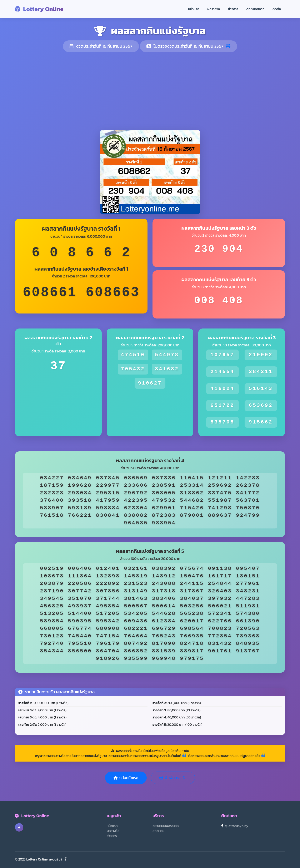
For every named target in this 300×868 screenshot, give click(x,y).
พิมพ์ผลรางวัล (173, 778)
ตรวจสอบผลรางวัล (166, 826)
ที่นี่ (184, 756)
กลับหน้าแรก (126, 778)
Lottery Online (39, 9)
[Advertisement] (150, 91)
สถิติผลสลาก (256, 9)
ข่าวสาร (233, 9)
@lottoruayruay (237, 826)
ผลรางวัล (214, 9)
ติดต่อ (277, 9)
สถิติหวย (158, 831)
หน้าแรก (194, 9)
